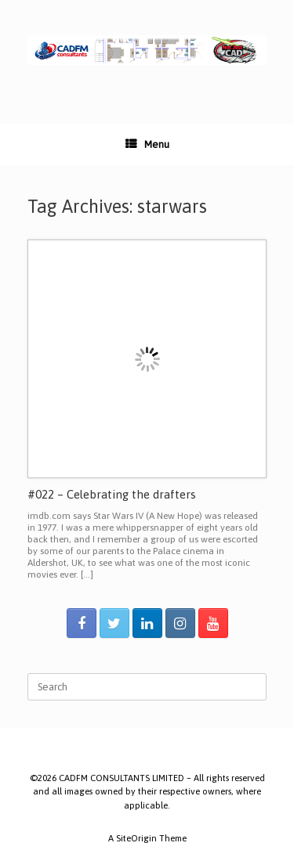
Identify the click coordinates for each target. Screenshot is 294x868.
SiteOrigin (136, 838)
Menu (147, 144)
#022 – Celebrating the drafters (112, 494)
